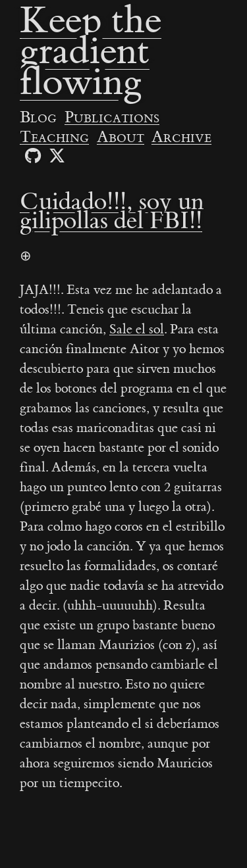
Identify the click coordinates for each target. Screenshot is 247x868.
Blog (38, 118)
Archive (181, 137)
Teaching (54, 137)
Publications (112, 118)
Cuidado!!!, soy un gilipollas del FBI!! (112, 211)
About (121, 137)
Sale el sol (137, 329)
